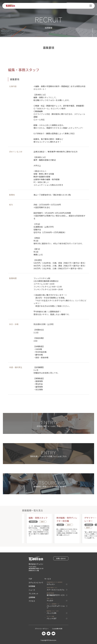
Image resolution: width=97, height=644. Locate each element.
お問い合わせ (61, 558)
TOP (30, 579)
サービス (48, 579)
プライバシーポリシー (42, 629)
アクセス (32, 601)
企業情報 (32, 597)
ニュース (32, 590)
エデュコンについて (36, 582)
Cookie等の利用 (57, 629)
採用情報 (32, 586)
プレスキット (33, 594)
